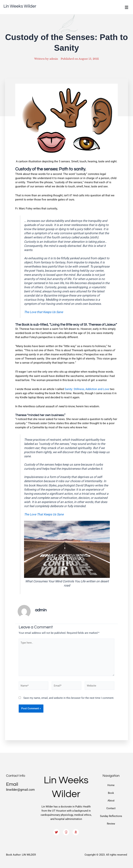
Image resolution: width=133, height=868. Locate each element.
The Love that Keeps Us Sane (43, 312)
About (111, 801)
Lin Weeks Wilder (20, 6)
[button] (127, 7)
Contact (111, 808)
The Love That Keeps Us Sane (44, 514)
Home (111, 785)
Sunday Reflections (111, 816)
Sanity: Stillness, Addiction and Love (87, 389)
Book (111, 793)
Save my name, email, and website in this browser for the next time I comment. (69, 698)
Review (111, 824)
